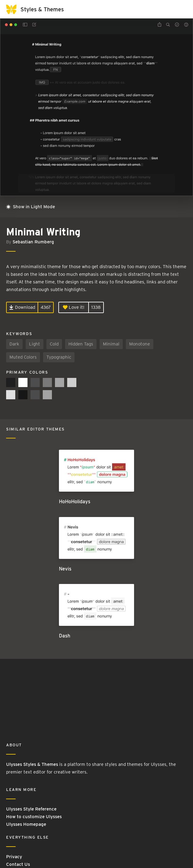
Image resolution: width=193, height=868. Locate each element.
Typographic (59, 357)
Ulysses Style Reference (31, 809)
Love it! (74, 307)
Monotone (140, 344)
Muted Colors (23, 357)
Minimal (111, 344)
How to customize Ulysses (34, 817)
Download (22, 307)
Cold (54, 344)
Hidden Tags (81, 344)
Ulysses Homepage (26, 824)
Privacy (14, 857)
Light (35, 344)
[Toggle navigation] (181, 9)
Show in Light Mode (31, 207)
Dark (14, 344)
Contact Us (18, 864)
